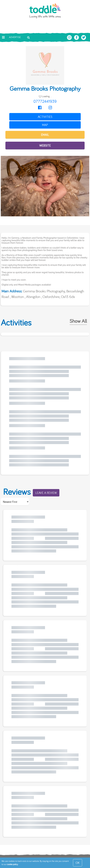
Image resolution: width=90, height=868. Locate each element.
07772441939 (45, 101)
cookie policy (12, 864)
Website (45, 145)
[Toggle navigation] (3, 37)
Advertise (15, 37)
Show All (78, 321)
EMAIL (45, 135)
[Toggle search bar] (28, 37)
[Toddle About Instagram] (70, 37)
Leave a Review (46, 493)
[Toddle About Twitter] (84, 37)
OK (78, 863)
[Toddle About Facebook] (77, 37)
